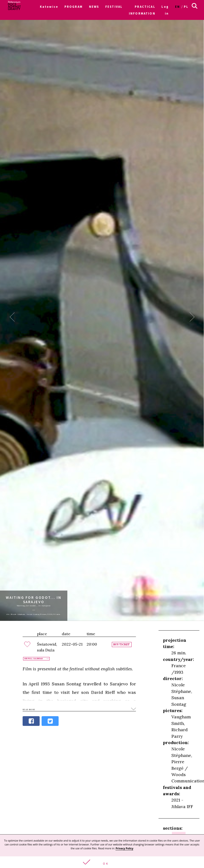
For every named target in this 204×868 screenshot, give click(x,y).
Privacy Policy (124, 848)
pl (186, 7)
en (177, 7)
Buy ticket (122, 645)
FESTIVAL (114, 7)
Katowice (49, 7)
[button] (102, 862)
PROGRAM (74, 7)
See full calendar (33, 659)
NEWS (94, 7)
